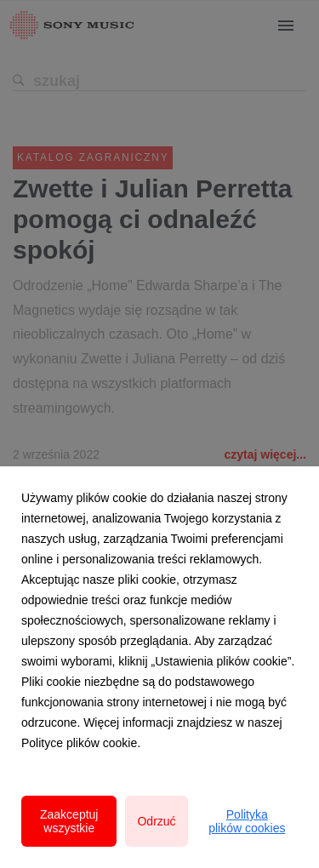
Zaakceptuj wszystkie (69, 821)
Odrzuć (156, 821)
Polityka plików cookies (247, 821)
